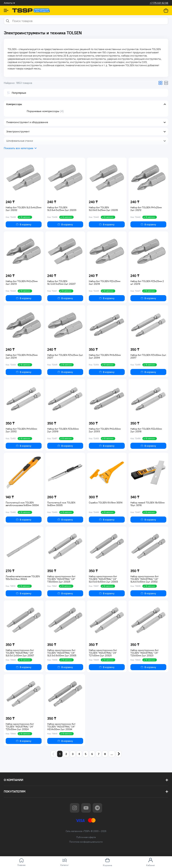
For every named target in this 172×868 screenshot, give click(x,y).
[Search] (7, 21)
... (112, 754)
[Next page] (119, 754)
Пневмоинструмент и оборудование (27, 122)
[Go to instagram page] (75, 808)
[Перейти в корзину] (166, 10)
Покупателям (15, 791)
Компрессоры (14, 104)
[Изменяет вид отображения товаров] (160, 83)
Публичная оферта (86, 837)
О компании (13, 780)
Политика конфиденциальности (86, 842)
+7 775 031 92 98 (159, 3)
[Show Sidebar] (6, 10)
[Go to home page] (31, 10)
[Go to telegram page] (97, 808)
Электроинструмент (18, 132)
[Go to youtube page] (86, 808)
